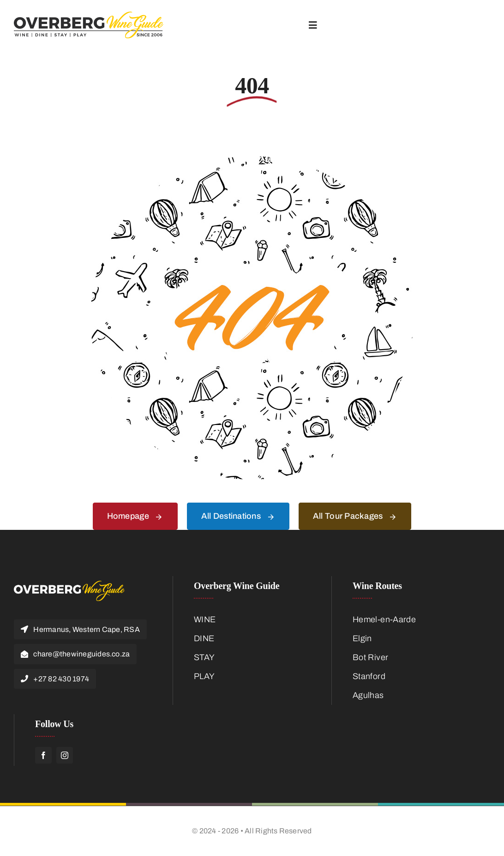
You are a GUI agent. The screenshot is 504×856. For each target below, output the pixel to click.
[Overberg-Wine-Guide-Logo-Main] (89, 16)
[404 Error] (252, 160)
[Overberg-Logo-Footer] (69, 585)
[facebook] (43, 755)
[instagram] (65, 755)
